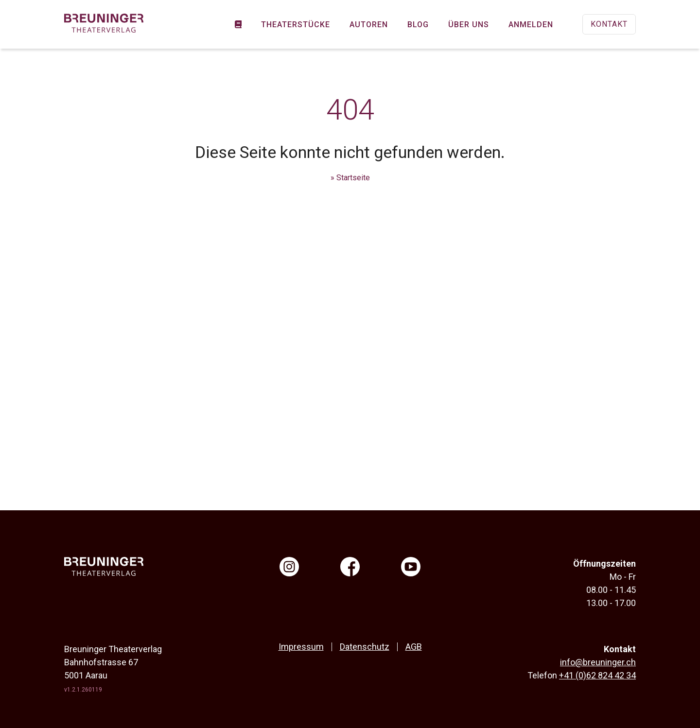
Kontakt (609, 24)
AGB (414, 647)
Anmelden (531, 25)
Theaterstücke (296, 25)
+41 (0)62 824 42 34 (597, 675)
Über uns (469, 25)
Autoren (369, 25)
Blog (418, 25)
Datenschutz (365, 647)
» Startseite (350, 178)
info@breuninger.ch (598, 662)
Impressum (301, 647)
